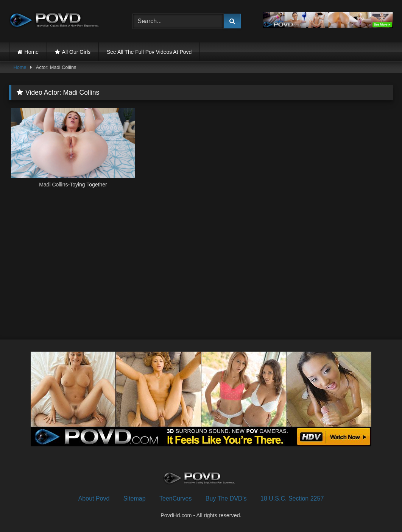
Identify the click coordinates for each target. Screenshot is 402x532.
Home (32, 52)
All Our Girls (76, 52)
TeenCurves (175, 498)
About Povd (94, 498)
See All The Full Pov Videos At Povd (149, 52)
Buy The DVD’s (226, 498)
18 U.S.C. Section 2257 (292, 498)
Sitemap (135, 498)
